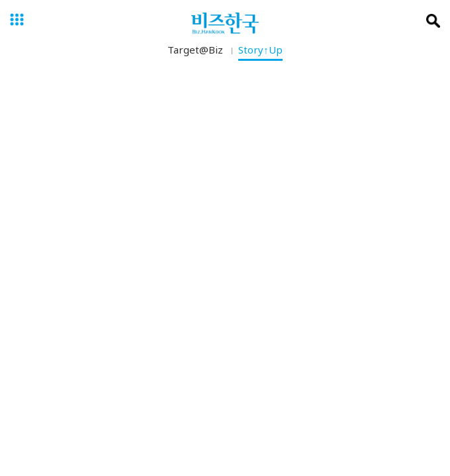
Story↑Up (260, 52)
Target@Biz (195, 52)
